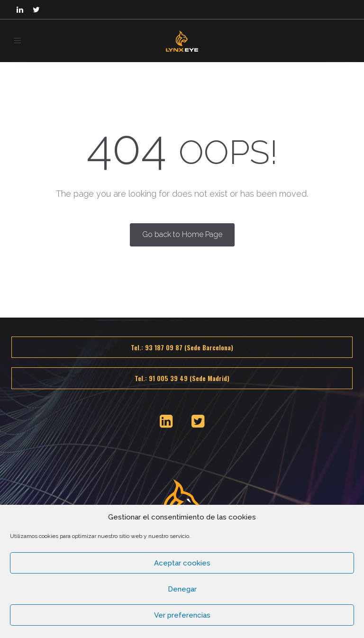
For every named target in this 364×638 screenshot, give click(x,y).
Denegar (182, 589)
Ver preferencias (182, 615)
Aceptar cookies (182, 563)
